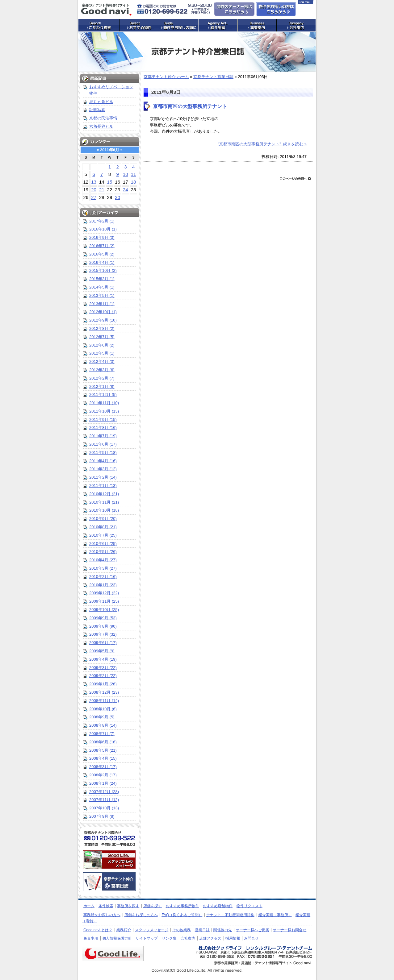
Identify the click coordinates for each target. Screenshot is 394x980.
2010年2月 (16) (103, 577)
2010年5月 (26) (103, 552)
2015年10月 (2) (103, 270)
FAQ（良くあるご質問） (182, 915)
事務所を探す (128, 906)
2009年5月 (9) (102, 651)
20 (94, 190)
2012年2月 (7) (102, 378)
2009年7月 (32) (103, 634)
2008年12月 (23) (104, 692)
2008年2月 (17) (103, 775)
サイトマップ (147, 938)
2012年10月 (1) (103, 312)
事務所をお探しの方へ (102, 915)
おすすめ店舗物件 (218, 906)
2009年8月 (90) (103, 626)
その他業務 (182, 930)
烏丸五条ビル (101, 102)
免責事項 (91, 938)
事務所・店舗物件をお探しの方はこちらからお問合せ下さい (276, 9)
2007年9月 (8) (102, 816)
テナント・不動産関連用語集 (230, 915)
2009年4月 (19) (103, 659)
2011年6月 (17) (103, 444)
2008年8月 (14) (103, 725)
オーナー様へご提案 (253, 930)
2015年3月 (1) (102, 279)
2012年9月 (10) (103, 320)
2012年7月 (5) (102, 337)
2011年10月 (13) (104, 411)
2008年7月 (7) (102, 734)
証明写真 (97, 110)
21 (102, 190)
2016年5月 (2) (102, 254)
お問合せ (251, 938)
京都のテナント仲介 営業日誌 (109, 882)
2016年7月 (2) (102, 246)
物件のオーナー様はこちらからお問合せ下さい (234, 9)
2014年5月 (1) (102, 287)
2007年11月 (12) (104, 800)
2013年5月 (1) (102, 295)
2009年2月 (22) (103, 676)
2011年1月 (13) (103, 486)
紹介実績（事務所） (275, 915)
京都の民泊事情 (103, 118)
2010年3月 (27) (103, 568)
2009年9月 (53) (103, 618)
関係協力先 (223, 930)
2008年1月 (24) (103, 783)
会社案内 (188, 938)
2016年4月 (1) (102, 262)
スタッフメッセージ (152, 930)
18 (134, 182)
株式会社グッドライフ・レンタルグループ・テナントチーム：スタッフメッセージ (109, 860)
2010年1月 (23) (103, 585)
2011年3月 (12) (103, 469)
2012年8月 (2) (102, 328)
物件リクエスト (249, 906)
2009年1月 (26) (103, 684)
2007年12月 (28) (104, 792)
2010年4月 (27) (103, 560)
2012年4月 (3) (102, 361)
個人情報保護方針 (117, 938)
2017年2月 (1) (102, 221)
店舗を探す (153, 906)
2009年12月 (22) (104, 593)
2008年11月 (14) (104, 701)
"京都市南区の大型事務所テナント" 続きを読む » (262, 144)
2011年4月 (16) (103, 461)
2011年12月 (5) (103, 394)
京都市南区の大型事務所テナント (190, 106)
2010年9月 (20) (103, 519)
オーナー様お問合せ (290, 930)
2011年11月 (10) (104, 403)
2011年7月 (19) (103, 436)
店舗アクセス (210, 938)
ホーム (89, 906)
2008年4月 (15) (103, 758)
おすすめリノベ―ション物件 (111, 90)
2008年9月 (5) (102, 717)
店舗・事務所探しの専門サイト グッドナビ (106, 10)
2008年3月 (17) (103, 767)
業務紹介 (124, 930)
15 (110, 182)
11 (134, 174)
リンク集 (169, 938)
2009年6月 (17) (103, 643)
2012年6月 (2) (102, 345)
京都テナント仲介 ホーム (166, 77)
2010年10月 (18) (104, 510)
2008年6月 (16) (103, 742)
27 (94, 197)
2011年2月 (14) (103, 477)
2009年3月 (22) (103, 668)
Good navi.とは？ (98, 930)
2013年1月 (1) (102, 304)
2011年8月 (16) (103, 428)
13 (94, 182)
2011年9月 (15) (103, 419)
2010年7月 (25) (103, 535)
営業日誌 (202, 930)
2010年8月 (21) (103, 527)
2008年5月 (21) (103, 750)
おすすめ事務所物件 (182, 906)
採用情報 (233, 938)
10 (126, 174)
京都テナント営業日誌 (213, 77)
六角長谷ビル (101, 126)
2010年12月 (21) (104, 494)
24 (126, 190)
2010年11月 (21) (104, 502)
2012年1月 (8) (102, 386)
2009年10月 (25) (104, 610)
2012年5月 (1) (102, 353)
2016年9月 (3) (102, 237)
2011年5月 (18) (103, 453)
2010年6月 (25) (103, 544)
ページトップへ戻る (295, 179)
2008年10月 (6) (103, 709)
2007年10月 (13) (104, 808)
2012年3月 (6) (102, 370)
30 (117, 197)
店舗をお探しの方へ (141, 915)
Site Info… (306, 3)
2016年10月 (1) (103, 229)
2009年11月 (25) (104, 601)
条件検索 (106, 906)
